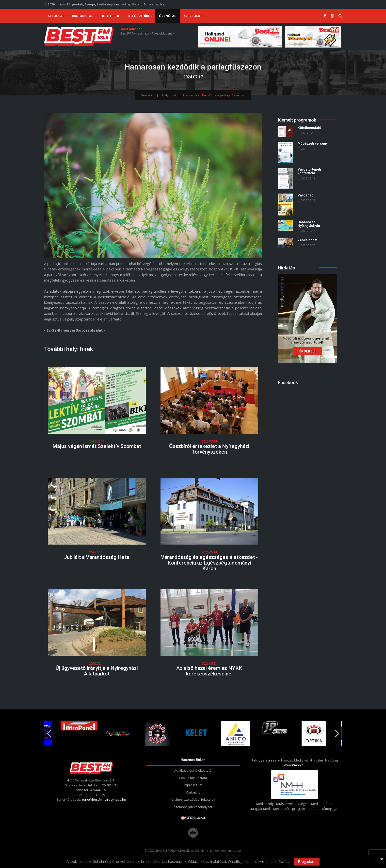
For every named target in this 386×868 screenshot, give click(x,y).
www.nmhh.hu (295, 765)
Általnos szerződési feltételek (193, 799)
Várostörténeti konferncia (309, 171)
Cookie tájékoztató (193, 778)
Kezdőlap (56, 16)
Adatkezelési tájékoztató (193, 770)
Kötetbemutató (309, 128)
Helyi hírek (110, 16)
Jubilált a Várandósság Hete (97, 557)
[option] (154, 733)
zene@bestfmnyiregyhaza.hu (104, 799)
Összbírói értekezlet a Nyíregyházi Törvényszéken (209, 449)
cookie (259, 861)
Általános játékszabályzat (193, 807)
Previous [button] (49, 731)
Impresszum (193, 785)
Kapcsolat (193, 16)
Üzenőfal (168, 16)
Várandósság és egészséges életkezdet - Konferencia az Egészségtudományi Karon (209, 563)
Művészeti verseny (313, 143)
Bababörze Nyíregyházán (309, 224)
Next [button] (337, 731)
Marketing (193, 792)
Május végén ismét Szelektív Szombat (97, 446)
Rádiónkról (82, 16)
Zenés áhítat (307, 240)
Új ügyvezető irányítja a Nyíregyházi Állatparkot (97, 671)
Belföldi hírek (139, 16)
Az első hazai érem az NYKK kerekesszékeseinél (209, 671)
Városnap (306, 195)
